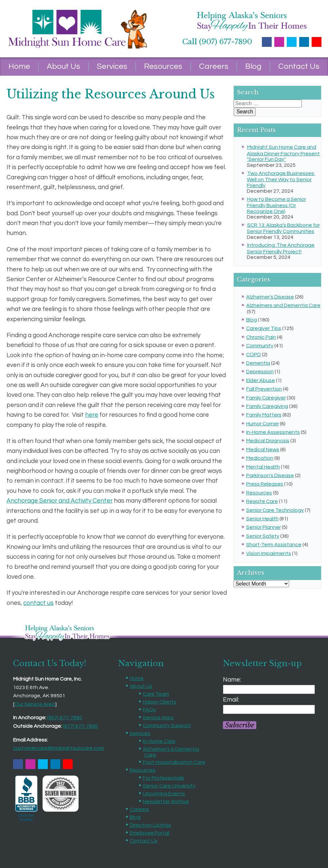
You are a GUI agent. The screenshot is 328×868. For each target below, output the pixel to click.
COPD (254, 355)
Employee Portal (149, 833)
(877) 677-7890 (80, 726)
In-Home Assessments (273, 432)
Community (260, 346)
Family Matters (264, 415)
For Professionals (164, 778)
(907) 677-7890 (65, 718)
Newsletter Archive (166, 801)
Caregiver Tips (264, 328)
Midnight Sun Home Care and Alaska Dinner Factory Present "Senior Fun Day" (283, 153)
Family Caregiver (266, 398)
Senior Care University (169, 786)
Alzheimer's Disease (270, 297)
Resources (163, 66)
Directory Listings (150, 825)
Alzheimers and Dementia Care (283, 305)
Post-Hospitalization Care (174, 762)
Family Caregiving (267, 406)
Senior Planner (264, 527)
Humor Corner (263, 424)
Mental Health (263, 467)
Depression (260, 372)
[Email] (269, 709)
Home (19, 66)
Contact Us (299, 66)
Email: (231, 700)
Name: (232, 680)
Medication (260, 458)
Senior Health (262, 519)
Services (112, 66)
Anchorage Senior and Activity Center (60, 501)
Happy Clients (159, 702)
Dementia (258, 363)
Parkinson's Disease (270, 475)
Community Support (167, 725)
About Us (64, 66)
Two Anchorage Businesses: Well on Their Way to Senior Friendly (281, 179)
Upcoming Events (164, 794)
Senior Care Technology (275, 510)
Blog (253, 66)
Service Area (158, 718)
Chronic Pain (261, 337)
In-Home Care (159, 741)
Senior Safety (263, 536)
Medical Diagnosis (268, 441)
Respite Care (262, 501)
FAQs (149, 710)
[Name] (269, 689)
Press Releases (265, 484)
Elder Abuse (261, 380)
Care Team (156, 694)
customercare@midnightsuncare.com (59, 748)
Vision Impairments (269, 553)
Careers (214, 66)
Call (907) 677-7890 (217, 42)
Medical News (263, 450)
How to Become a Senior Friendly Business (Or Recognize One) (276, 205)
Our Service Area (35, 704)
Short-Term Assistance (274, 545)
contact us (38, 603)
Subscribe (240, 725)
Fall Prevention (264, 389)
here (92, 415)
